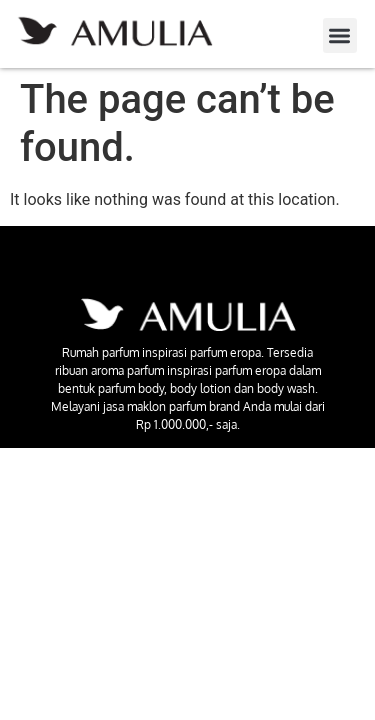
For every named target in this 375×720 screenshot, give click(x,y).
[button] (340, 35)
